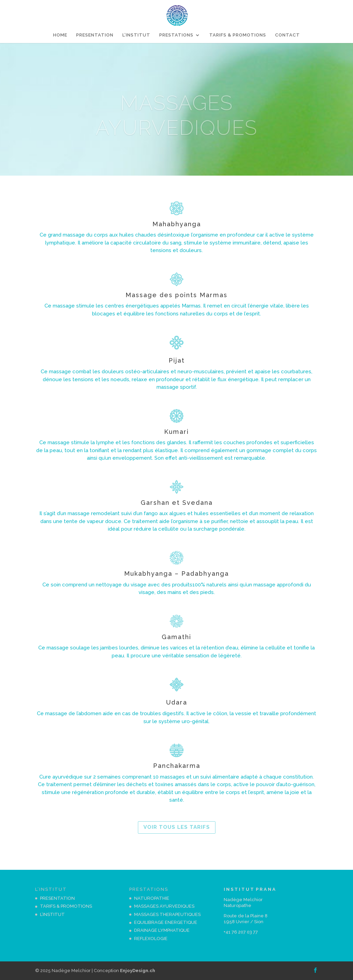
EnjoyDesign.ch (138, 971)
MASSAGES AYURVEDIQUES (164, 906)
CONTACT (288, 35)
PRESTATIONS (176, 35)
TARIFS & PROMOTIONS (238, 35)
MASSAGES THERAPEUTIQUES (167, 914)
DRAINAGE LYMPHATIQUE (162, 930)
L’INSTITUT (136, 35)
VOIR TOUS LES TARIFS (177, 827)
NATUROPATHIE (152, 898)
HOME (60, 35)
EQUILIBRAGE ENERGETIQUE (166, 922)
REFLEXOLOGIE (151, 939)
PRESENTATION (95, 35)
